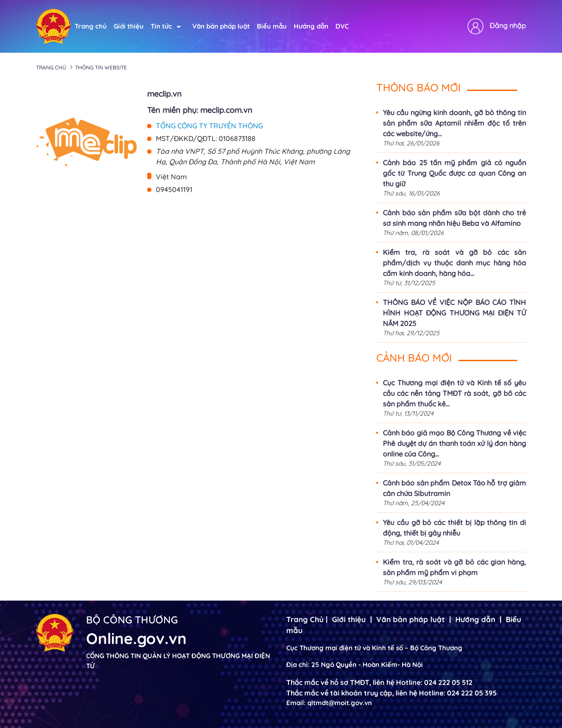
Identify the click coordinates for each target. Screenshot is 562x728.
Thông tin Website (101, 67)
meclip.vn (164, 94)
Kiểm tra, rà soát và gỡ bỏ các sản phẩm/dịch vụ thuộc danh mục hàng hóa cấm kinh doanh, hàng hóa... (454, 263)
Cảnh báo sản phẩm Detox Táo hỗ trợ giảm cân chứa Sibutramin (454, 488)
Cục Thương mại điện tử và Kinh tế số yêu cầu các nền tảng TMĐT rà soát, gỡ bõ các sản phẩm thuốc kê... (454, 393)
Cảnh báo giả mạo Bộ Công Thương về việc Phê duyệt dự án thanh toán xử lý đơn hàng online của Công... (454, 443)
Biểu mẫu (272, 26)
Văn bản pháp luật (221, 26)
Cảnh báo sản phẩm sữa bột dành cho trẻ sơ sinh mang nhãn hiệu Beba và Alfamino (454, 218)
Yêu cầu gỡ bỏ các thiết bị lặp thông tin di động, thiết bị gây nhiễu (454, 528)
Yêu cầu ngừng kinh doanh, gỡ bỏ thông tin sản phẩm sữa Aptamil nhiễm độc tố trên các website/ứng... (454, 123)
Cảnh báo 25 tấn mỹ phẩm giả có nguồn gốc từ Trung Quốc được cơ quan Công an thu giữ (454, 173)
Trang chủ (91, 26)
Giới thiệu (129, 26)
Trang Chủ (305, 619)
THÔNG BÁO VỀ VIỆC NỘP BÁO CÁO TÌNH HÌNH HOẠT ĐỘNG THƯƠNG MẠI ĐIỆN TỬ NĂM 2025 (454, 313)
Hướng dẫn (311, 26)
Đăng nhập (508, 25)
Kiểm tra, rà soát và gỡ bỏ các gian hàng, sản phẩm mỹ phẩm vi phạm (454, 567)
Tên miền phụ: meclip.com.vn (200, 110)
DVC (342, 26)
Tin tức (166, 26)
